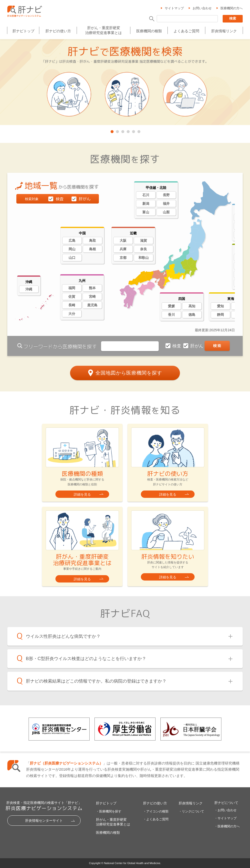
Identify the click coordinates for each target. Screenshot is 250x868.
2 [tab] (117, 131)
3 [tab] (122, 131)
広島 (72, 240)
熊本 (92, 288)
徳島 (192, 315)
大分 (72, 314)
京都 (123, 258)
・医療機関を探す (109, 811)
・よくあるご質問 (156, 819)
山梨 (166, 212)
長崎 (72, 305)
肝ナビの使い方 (58, 31)
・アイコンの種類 (156, 811)
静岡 (220, 315)
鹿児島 (92, 305)
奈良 (144, 249)
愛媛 (171, 306)
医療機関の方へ (232, 8)
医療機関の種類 (149, 31)
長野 (166, 195)
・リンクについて (191, 811)
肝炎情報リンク (224, 31)
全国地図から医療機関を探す (129, 373)
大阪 (123, 240)
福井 (166, 204)
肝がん (197, 346)
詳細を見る (82, 494)
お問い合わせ (202, 8)
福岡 (72, 288)
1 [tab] (112, 131)
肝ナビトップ (23, 31)
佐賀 (72, 297)
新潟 (146, 204)
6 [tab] (138, 131)
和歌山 (144, 258)
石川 (146, 195)
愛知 (220, 306)
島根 (93, 249)
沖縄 (29, 289)
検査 (177, 346)
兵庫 (123, 249)
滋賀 (144, 240)
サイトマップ (174, 8)
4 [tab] (128, 131)
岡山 (72, 249)
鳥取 (93, 240)
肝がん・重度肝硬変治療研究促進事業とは (104, 30)
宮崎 (92, 297)
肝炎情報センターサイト (44, 821)
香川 (171, 315)
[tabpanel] (125, 82)
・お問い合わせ (225, 810)
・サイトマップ (225, 818)
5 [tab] (133, 131)
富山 (146, 212)
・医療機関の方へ (227, 826)
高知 (192, 306)
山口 (72, 258)
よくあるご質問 (186, 31)
